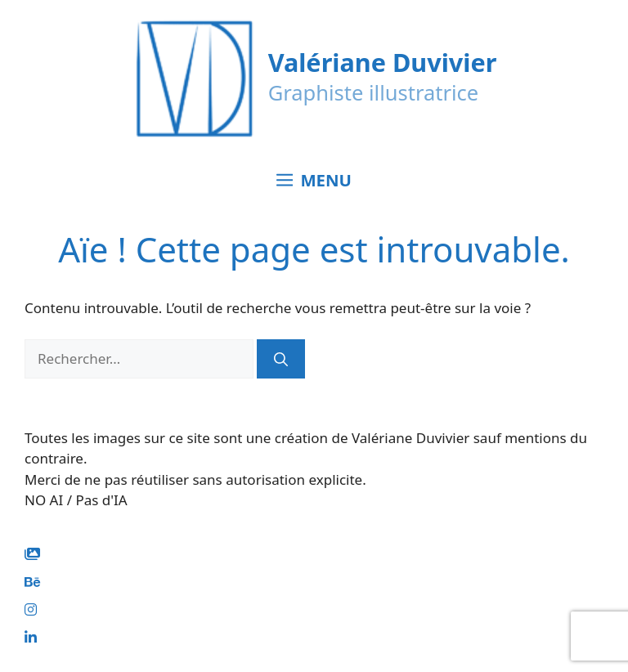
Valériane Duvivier (383, 62)
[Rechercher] (281, 359)
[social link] (32, 554)
